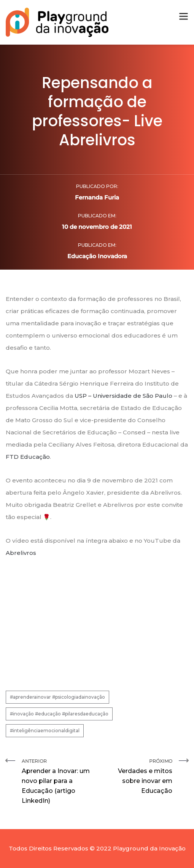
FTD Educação (28, 457)
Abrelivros (21, 553)
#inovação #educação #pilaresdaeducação (59, 714)
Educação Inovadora (97, 256)
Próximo (138, 777)
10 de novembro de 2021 (97, 227)
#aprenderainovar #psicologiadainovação (57, 697)
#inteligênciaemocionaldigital (45, 731)
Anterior (56, 782)
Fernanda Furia (97, 197)
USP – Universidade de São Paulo (123, 396)
